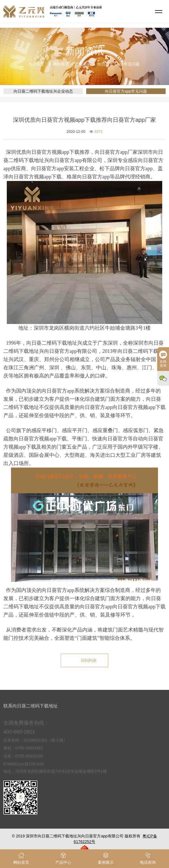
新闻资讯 (83, 64)
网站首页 (61, 64)
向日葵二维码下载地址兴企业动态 (43, 91)
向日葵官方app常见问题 (118, 64)
